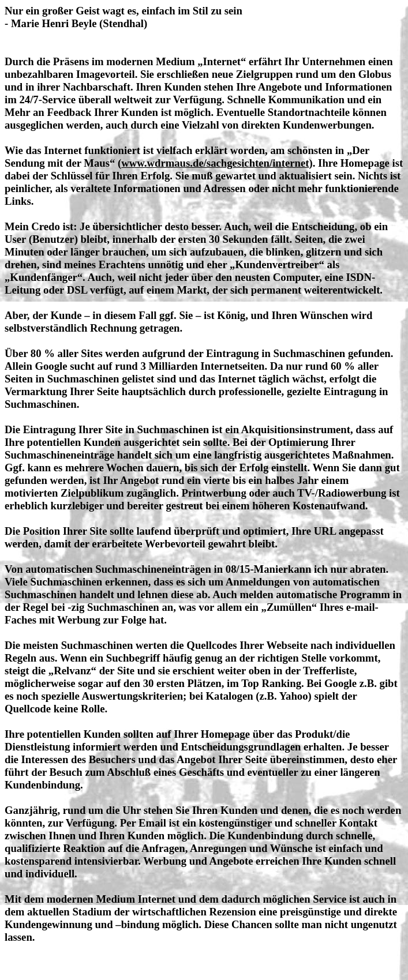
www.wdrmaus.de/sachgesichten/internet (215, 163)
